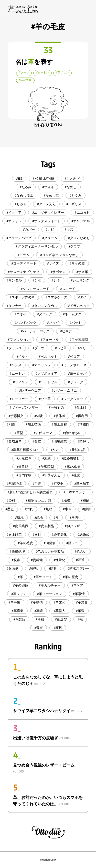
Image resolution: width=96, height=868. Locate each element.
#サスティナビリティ (24, 272)
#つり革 (48, 187)
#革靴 (40, 619)
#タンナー (14, 306)
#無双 (48, 509)
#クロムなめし (79, 238)
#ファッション (19, 340)
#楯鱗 (66, 501)
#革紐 (39, 611)
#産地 (39, 518)
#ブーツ (38, 348)
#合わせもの (72, 433)
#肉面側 (50, 543)
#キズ (69, 229)
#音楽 (39, 628)
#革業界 (82, 602)
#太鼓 (46, 458)
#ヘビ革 (61, 348)
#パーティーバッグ (35, 331)
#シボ (37, 280)
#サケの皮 (77, 263)
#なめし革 (51, 196)
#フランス (14, 348)
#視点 (16, 560)
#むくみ (76, 196)
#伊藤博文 (16, 416)
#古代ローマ (43, 433)
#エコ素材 (82, 213)
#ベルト (22, 357)
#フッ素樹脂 (79, 340)
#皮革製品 (46, 526)
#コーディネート (24, 263)
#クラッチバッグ (19, 238)
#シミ (56, 280)
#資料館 (37, 560)
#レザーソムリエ (64, 390)
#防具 (53, 568)
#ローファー (19, 399)
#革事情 (79, 594)
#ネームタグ (72, 314)
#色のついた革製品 (50, 551)
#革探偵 (37, 602)
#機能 (85, 501)
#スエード (68, 289)
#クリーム (50, 238)
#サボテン (58, 272)
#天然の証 (77, 450)
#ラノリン (21, 382)
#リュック (76, 382)
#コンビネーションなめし (59, 255)
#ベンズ (16, 365)
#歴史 (10, 509)
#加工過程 (59, 424)
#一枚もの (56, 407)
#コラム (24, 255)
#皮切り (75, 518)
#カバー (29, 229)
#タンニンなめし (45, 306)
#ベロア (74, 357)
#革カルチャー (50, 585)
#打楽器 (58, 484)
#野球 (80, 560)
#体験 (39, 416)
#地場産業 (59, 441)
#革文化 (59, 602)
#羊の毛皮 (25, 543)
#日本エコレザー (76, 492)
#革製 (80, 611)
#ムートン (17, 374)
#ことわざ (72, 179)
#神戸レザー (74, 526)
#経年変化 (59, 535)
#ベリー (83, 348)
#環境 (19, 518)
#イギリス (74, 204)
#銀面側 (13, 568)
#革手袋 (14, 602)
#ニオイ (20, 314)
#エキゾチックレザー (48, 213)
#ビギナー (68, 331)
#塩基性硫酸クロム (25, 450)
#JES (19, 179)
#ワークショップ (74, 399)
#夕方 (55, 450)
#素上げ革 (14, 535)
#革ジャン (19, 594)
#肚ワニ (72, 543)
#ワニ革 (45, 399)
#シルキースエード (35, 289)
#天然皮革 (24, 458)
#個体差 (59, 416)
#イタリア (14, 213)
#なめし (71, 187)
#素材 (37, 535)
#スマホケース (56, 297)
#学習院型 (46, 467)
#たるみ (26, 187)
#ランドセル (48, 382)
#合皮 (37, 441)
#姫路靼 (22, 467)
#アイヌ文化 (46, 204)
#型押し (83, 441)
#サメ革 (82, 272)
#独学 (86, 509)
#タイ (82, 297)
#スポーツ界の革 (22, 297)
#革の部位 (21, 585)
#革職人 (59, 611)
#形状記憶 (14, 484)
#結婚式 (83, 535)
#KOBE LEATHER (43, 179)
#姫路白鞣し (71, 458)
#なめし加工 (24, 196)
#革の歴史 (71, 577)
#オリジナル (81, 221)
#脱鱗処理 (17, 551)
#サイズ (53, 263)
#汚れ (29, 509)
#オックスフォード (46, 221)
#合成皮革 (14, 441)
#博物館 (83, 424)
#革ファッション (50, 594)
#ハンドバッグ (25, 323)
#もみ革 (20, 204)
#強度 (76, 475)
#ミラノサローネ (74, 365)
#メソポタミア (46, 374)
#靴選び (61, 619)
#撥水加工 (82, 484)
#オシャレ (14, 221)
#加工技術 (33, 424)
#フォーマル (50, 340)
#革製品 (19, 619)
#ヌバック (45, 314)
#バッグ (53, 323)
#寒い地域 (72, 467)
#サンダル (14, 280)
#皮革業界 (21, 526)
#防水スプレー (78, 568)
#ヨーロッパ (77, 374)
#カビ (50, 229)
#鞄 (80, 619)
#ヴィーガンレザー (24, 407)
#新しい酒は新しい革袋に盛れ (30, 492)
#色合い (81, 551)
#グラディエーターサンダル (37, 246)
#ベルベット (48, 357)
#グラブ (74, 246)
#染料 (11, 501)
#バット (76, 323)
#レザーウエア (30, 390)
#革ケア (77, 585)
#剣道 (11, 424)
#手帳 (37, 484)
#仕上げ (81, 407)
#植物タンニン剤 (38, 501)
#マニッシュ (41, 365)
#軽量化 (59, 560)
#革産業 (18, 611)
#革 (20, 577)
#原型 (19, 433)
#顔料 (58, 628)
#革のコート (43, 577)
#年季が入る (51, 475)
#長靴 (33, 568)
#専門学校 (24, 475)
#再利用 (82, 416)
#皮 (56, 518)
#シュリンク (80, 280)
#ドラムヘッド (79, 306)
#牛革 (67, 509)
